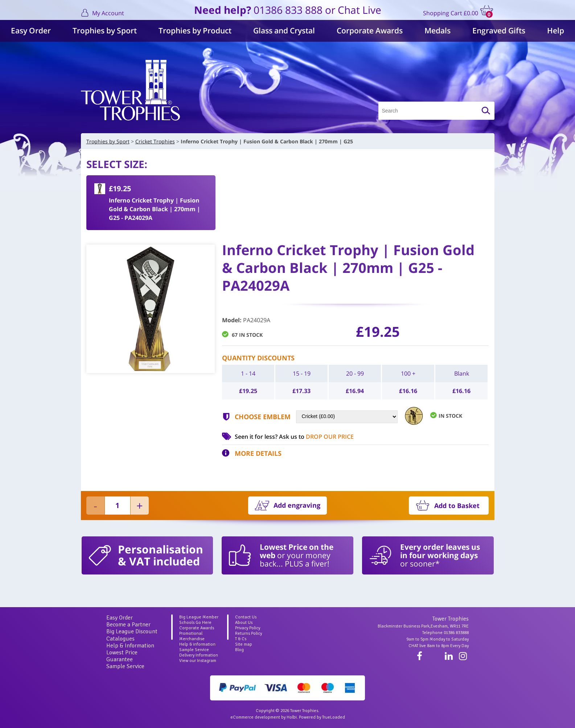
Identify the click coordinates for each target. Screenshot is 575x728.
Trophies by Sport (105, 30)
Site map (244, 644)
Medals (438, 30)
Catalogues (120, 639)
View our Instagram (198, 661)
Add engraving (297, 505)
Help (556, 30)
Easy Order (31, 30)
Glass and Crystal (284, 30)
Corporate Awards (370, 30)
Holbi (292, 717)
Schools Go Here (195, 623)
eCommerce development (255, 717)
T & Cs (241, 639)
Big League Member (199, 617)
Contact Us (246, 617)
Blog (239, 650)
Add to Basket (457, 506)
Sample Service (125, 666)
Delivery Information (199, 655)
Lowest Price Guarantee (122, 656)
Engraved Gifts (499, 30)
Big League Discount (132, 631)
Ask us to (316, 437)
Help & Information (130, 646)
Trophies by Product (195, 30)
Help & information (197, 644)
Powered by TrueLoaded (322, 717)
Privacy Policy (248, 628)
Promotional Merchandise (192, 636)
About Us (244, 623)
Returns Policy (249, 633)
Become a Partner (128, 625)
